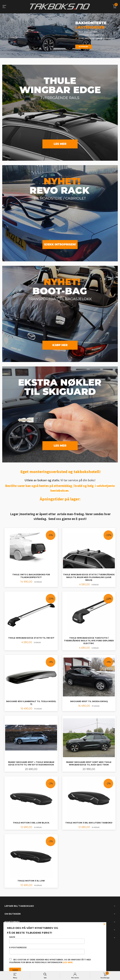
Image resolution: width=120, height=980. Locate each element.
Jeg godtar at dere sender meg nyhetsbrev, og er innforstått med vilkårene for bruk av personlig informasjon (50, 961)
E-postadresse (47, 950)
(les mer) (68, 962)
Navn (47, 940)
